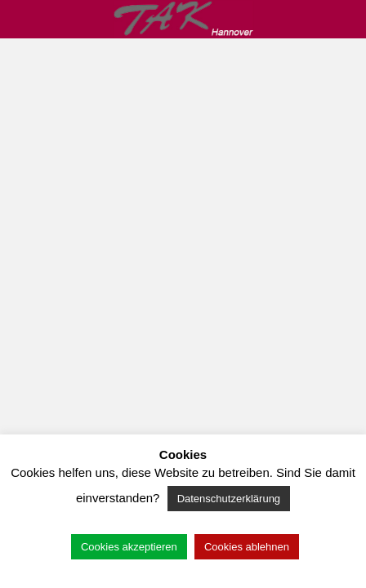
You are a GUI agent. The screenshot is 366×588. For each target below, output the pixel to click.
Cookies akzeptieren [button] (129, 547)
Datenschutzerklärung (229, 499)
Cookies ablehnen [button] (247, 547)
